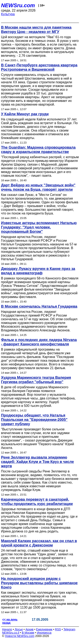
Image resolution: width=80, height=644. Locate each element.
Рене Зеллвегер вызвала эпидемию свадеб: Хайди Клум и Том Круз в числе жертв (37, 462)
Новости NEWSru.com (20, 636)
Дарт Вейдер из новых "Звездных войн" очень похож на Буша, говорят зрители (38, 187)
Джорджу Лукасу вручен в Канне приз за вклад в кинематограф (38, 271)
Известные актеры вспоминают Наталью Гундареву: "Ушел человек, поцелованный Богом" (39, 227)
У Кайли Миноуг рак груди (25, 114)
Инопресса (44, 633)
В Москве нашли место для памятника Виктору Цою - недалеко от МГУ (36, 30)
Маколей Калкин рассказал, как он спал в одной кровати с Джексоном (39, 543)
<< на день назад (10, 621)
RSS (58, 629)
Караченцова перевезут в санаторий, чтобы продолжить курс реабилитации (37, 502)
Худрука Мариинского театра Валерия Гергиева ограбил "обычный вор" (36, 380)
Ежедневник (44, 629)
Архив (30, 629)
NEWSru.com (18, 5)
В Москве (28, 633)
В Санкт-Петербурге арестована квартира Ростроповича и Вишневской (39, 67)
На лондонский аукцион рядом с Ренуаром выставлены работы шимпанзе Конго (39, 583)
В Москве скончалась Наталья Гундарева (39, 306)
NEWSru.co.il (11, 633)
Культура (8, 14)
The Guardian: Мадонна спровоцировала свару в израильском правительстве (38, 150)
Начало (7, 629)
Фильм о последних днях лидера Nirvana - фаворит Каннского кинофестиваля (39, 342)
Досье (19, 629)
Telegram (70, 629)
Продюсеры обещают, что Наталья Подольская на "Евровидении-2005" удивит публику (34, 420)
